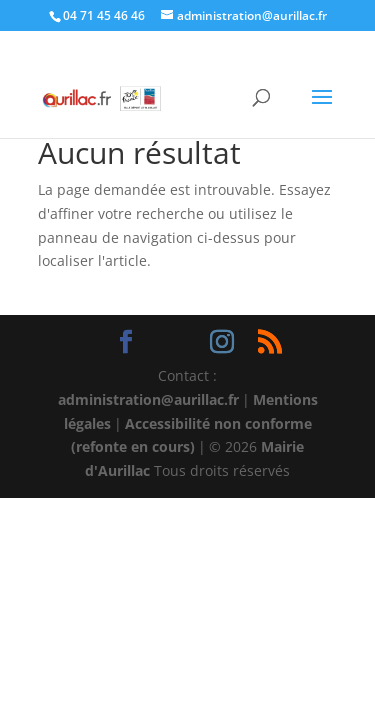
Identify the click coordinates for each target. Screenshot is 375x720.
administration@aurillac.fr (148, 399)
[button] (322, 110)
